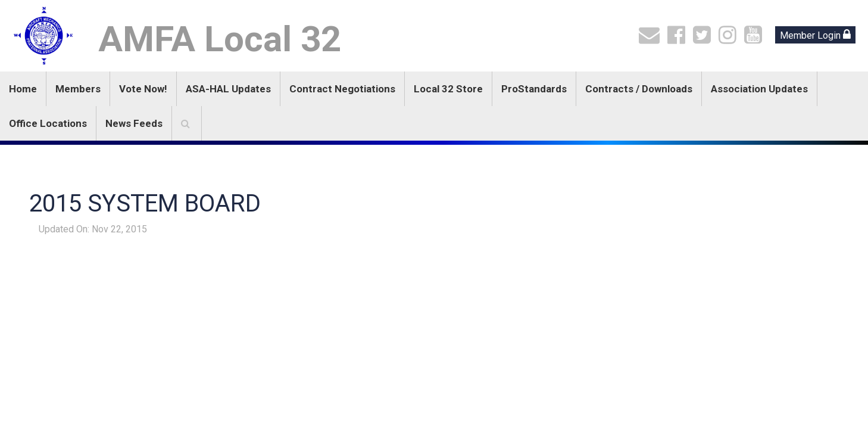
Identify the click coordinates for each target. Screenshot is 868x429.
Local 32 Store (448, 89)
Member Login (815, 35)
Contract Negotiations (342, 89)
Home (23, 89)
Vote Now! (143, 89)
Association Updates (759, 89)
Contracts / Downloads (639, 89)
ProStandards (534, 89)
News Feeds (134, 123)
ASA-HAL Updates (228, 89)
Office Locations (48, 123)
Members (78, 89)
